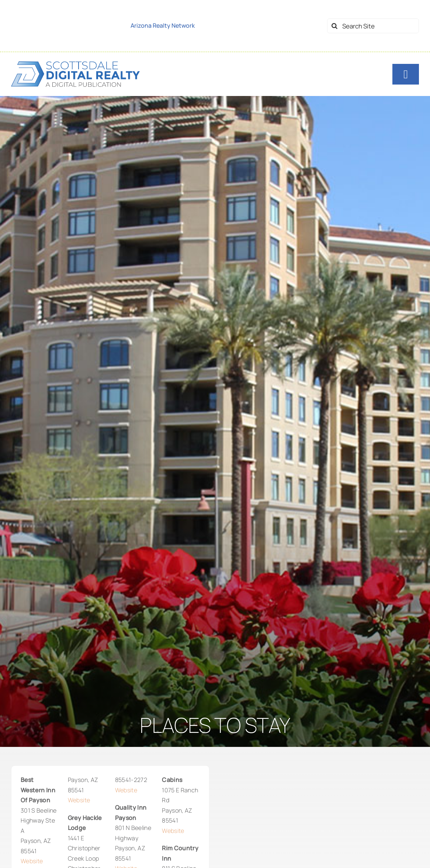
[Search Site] (373, 26)
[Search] (334, 26)
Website (32, 861)
